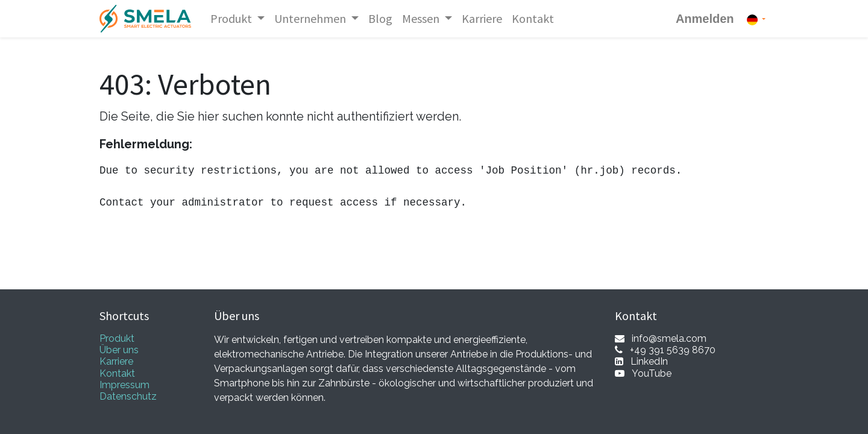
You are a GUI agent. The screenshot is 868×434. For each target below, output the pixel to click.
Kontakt (117, 373)
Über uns (119, 350)
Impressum (124, 385)
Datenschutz (128, 396)
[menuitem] (380, 19)
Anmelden (705, 19)
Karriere (116, 361)
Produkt (117, 338)
